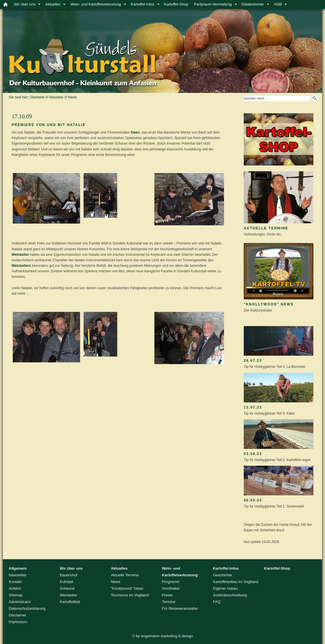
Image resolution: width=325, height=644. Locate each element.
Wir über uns (25, 4)
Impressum (18, 622)
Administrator (20, 602)
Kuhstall (66, 582)
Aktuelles (53, 4)
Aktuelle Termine (266, 228)
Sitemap (16, 595)
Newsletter (18, 575)
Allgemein (18, 568)
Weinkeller (20, 255)
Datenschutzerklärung (27, 608)
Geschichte (222, 575)
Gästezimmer (253, 4)
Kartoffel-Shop (176, 4)
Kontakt (15, 582)
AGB (278, 4)
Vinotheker (171, 588)
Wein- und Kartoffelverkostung (95, 4)
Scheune (67, 588)
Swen (135, 132)
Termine (169, 602)
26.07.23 (253, 361)
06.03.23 (253, 500)
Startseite (37, 97)
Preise (167, 595)
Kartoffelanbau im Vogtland (236, 582)
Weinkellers (21, 266)
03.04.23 (253, 454)
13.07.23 (253, 407)
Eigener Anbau (225, 588)
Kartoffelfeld (70, 602)
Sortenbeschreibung (230, 595)
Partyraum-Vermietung (213, 4)
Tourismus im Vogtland (130, 595)
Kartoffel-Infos (143, 4)
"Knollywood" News (269, 304)
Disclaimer (18, 615)
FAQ (217, 602)
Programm (171, 582)
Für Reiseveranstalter (180, 608)
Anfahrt (15, 588)
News (73, 97)
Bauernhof (68, 575)
